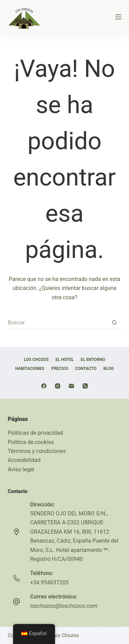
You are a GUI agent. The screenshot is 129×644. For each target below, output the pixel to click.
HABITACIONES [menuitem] (30, 369)
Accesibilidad (24, 460)
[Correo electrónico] (71, 386)
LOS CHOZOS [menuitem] (36, 360)
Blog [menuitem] (109, 369)
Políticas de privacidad (36, 433)
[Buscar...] (58, 323)
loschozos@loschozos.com (64, 606)
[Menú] (118, 17)
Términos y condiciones (37, 451)
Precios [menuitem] (60, 369)
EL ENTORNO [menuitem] (93, 360)
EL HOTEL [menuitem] (64, 360)
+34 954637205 (50, 582)
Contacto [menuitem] (86, 369)
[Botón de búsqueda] (115, 323)
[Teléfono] (85, 386)
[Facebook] (44, 386)
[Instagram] (58, 386)
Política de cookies (31, 442)
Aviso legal (21, 469)
